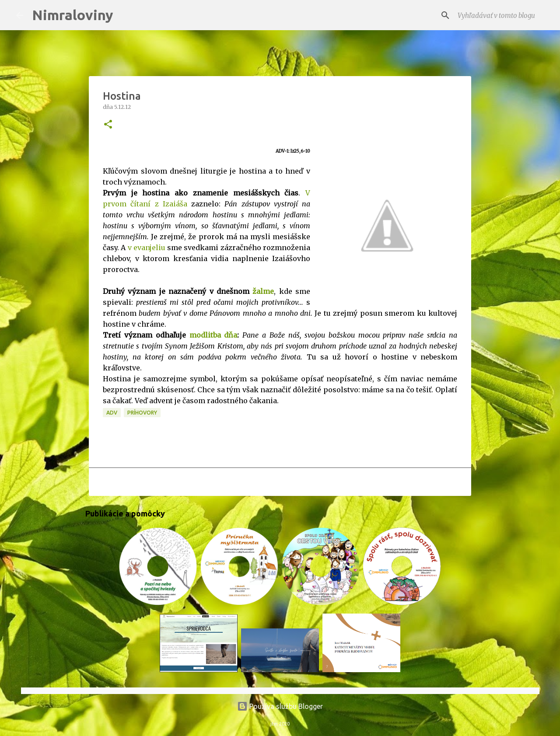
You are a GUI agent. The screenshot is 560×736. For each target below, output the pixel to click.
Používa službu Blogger (280, 706)
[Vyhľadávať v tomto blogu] (500, 15)
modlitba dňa (213, 335)
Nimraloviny (73, 15)
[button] (108, 125)
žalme (263, 291)
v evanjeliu (147, 248)
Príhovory (142, 413)
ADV (112, 413)
